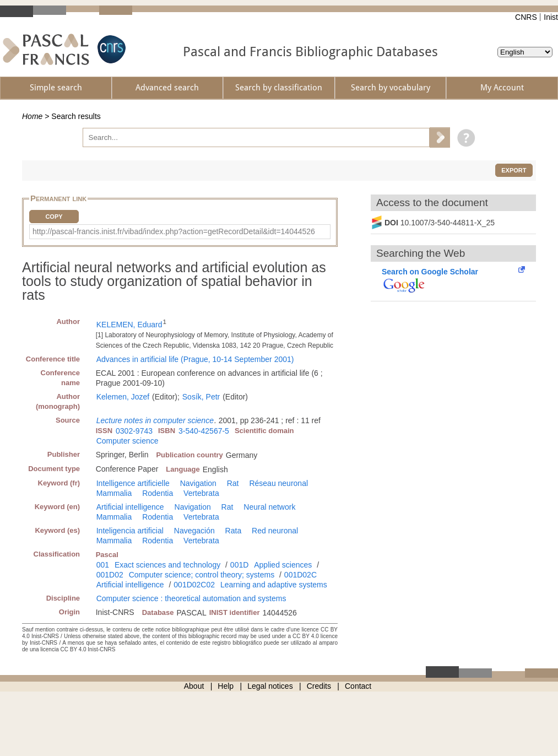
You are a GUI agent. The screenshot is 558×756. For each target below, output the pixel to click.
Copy (54, 217)
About (194, 686)
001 (103, 565)
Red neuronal (275, 531)
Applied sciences (283, 565)
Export (514, 170)
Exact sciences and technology (167, 565)
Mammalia (114, 493)
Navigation (198, 483)
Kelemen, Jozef (123, 397)
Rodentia (158, 493)
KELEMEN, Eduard (129, 325)
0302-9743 (134, 431)
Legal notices (270, 686)
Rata (234, 531)
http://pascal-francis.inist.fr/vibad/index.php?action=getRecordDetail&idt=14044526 (174, 231)
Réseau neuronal (278, 483)
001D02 (110, 575)
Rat (233, 483)
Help (226, 686)
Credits (319, 686)
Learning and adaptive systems (274, 585)
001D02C (300, 575)
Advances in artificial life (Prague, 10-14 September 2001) (195, 359)
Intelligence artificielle (133, 483)
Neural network (269, 507)
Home (32, 116)
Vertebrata (201, 493)
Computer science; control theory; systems (202, 575)
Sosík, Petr (201, 397)
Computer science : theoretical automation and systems (191, 598)
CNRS (526, 17)
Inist (551, 17)
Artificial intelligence (130, 507)
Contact (358, 686)
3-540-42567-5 (204, 431)
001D (239, 565)
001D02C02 (194, 585)
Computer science (128, 441)
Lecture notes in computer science (155, 420)
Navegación (194, 531)
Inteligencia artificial (130, 531)
